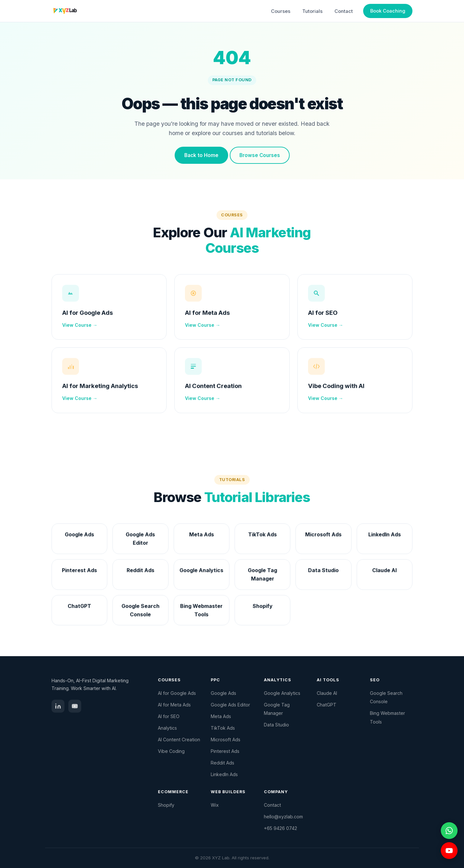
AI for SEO (323, 316)
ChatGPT (327, 705)
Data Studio (276, 725)
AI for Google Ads (87, 316)
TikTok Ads (223, 728)
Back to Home (201, 155)
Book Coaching (388, 11)
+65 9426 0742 (280, 828)
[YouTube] (75, 706)
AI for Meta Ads (207, 316)
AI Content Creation (213, 389)
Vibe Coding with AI (336, 389)
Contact (344, 11)
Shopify (166, 805)
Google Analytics (282, 693)
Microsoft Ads (226, 740)
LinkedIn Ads (224, 774)
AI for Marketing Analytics (100, 389)
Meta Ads (221, 716)
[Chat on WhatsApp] (449, 831)
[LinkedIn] (58, 706)
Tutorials (312, 11)
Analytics (167, 728)
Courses (281, 11)
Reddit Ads (222, 763)
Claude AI (327, 693)
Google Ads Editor (230, 705)
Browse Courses (260, 155)
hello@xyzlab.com (283, 817)
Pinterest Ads (225, 751)
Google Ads (223, 693)
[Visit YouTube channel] (449, 851)
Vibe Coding (171, 751)
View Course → (80, 328)
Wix (215, 805)
